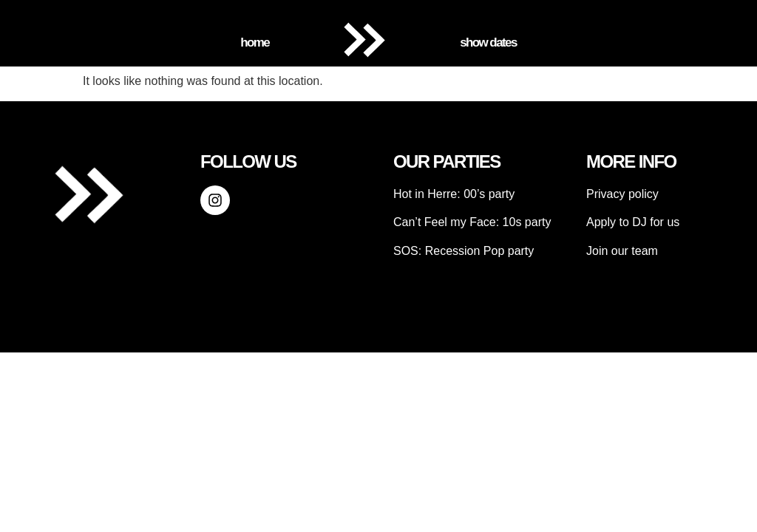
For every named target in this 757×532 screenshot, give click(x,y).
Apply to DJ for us (633, 222)
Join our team (622, 251)
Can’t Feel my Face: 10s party (472, 222)
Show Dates (488, 42)
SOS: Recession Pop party (464, 251)
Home (255, 42)
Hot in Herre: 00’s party (454, 194)
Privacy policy (622, 194)
